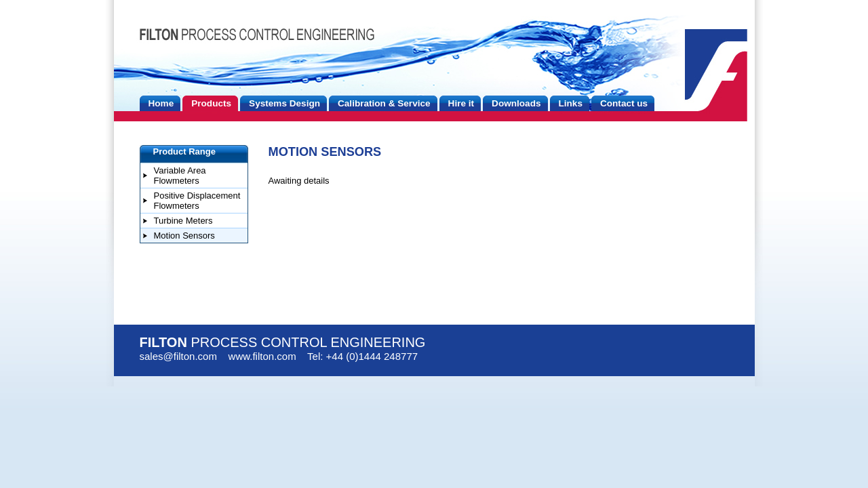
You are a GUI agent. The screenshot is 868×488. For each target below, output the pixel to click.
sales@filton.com (178, 356)
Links (571, 103)
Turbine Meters (183, 221)
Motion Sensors (184, 236)
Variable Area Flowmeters (180, 176)
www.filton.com (262, 356)
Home (161, 103)
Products (211, 103)
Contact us (624, 103)
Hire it (461, 103)
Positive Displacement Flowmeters (197, 201)
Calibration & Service (384, 103)
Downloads (516, 103)
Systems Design (284, 103)
